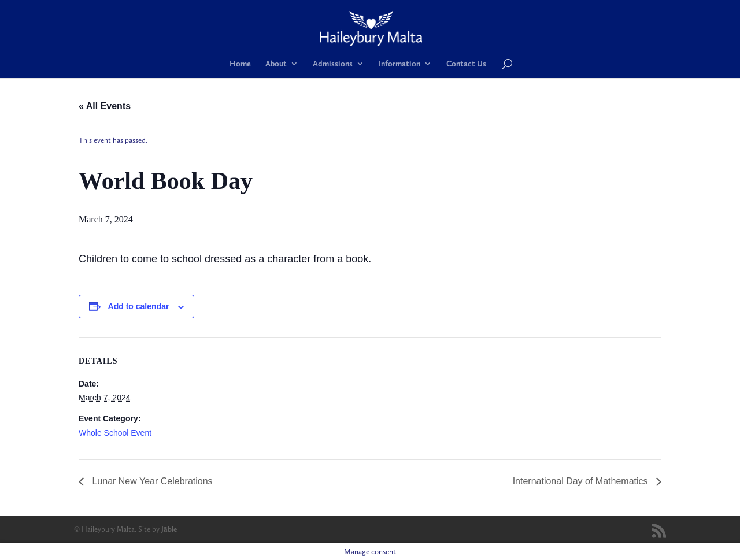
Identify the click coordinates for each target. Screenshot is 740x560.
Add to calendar (139, 306)
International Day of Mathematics (582, 481)
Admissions (333, 64)
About (276, 64)
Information (399, 64)
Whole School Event (115, 433)
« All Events (105, 106)
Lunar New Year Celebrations (151, 481)
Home (240, 64)
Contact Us (466, 64)
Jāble (169, 529)
